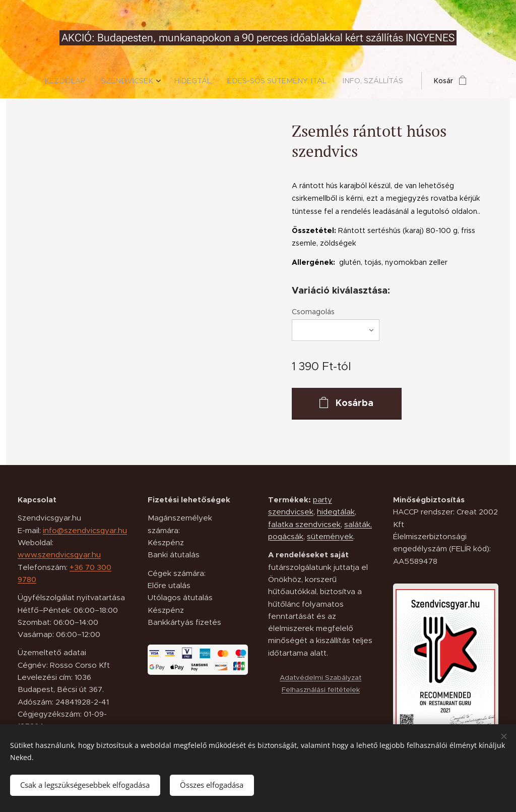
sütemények (330, 536)
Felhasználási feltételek (321, 690)
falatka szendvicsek (304, 524)
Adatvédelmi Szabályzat (320, 678)
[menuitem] (74, 81)
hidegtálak (336, 512)
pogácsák (286, 536)
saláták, (358, 524)
